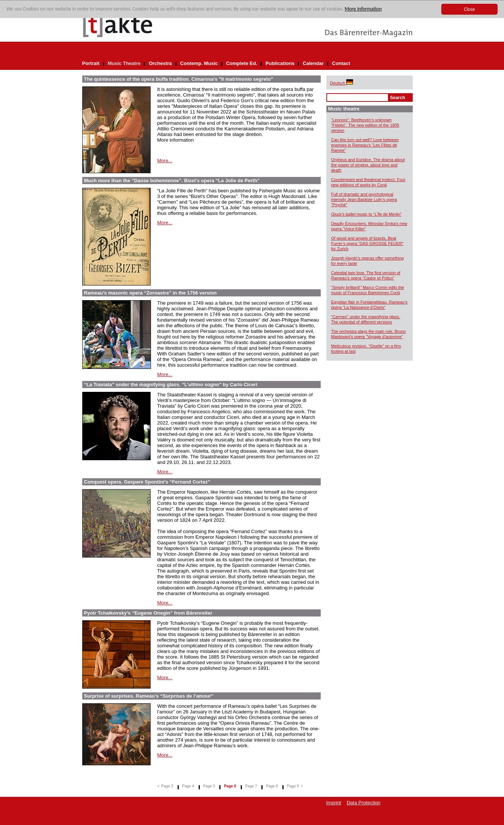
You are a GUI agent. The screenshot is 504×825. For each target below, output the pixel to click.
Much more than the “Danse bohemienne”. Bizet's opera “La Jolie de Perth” (172, 181)
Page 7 (251, 786)
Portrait (91, 63)
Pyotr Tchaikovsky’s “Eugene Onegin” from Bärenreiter (148, 613)
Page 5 (209, 786)
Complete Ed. (242, 63)
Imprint (334, 803)
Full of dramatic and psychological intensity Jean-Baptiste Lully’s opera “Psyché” (364, 199)
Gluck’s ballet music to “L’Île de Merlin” (366, 214)
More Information (363, 9)
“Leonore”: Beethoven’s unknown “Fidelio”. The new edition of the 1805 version (365, 125)
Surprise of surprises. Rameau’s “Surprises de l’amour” (149, 696)
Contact (341, 63)
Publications (280, 63)
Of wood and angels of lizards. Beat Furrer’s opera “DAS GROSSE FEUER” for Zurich (367, 243)
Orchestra (160, 63)
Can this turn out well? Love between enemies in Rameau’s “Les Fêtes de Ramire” (365, 145)
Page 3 (167, 786)
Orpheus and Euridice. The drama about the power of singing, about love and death (368, 165)
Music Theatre (124, 63)
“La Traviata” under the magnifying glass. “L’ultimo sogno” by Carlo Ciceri (171, 385)
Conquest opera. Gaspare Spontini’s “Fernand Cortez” (147, 482)
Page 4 (188, 786)
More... (165, 161)
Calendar (313, 63)
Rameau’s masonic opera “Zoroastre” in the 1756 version (151, 293)
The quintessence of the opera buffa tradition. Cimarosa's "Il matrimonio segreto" (179, 79)
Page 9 (293, 786)
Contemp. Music (199, 63)
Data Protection (364, 803)
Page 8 (272, 786)
